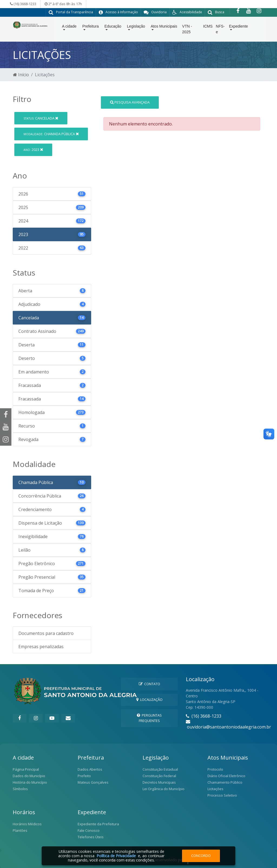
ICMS (208, 27)
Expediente (239, 27)
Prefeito (84, 776)
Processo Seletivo (222, 795)
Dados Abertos (90, 769)
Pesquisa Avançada (130, 102)
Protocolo (215, 769)
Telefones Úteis (91, 837)
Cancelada (41, 118)
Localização (149, 699)
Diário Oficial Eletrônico (226, 776)
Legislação (136, 27)
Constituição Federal (159, 776)
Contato (149, 684)
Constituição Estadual (160, 769)
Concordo (201, 856)
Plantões (20, 830)
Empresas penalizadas (41, 646)
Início (21, 74)
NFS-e (220, 30)
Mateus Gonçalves (93, 782)
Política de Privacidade (116, 856)
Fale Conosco (89, 830)
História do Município (30, 782)
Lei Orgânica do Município (164, 789)
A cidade (69, 27)
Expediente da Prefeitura (98, 824)
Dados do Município (29, 776)
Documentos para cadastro (46, 633)
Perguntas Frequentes (149, 718)
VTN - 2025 (187, 30)
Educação (113, 27)
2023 (33, 149)
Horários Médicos (27, 824)
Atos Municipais (164, 27)
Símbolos (20, 789)
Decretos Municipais (159, 782)
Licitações (215, 789)
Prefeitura (90, 27)
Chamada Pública (51, 134)
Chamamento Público (225, 782)
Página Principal (26, 769)
